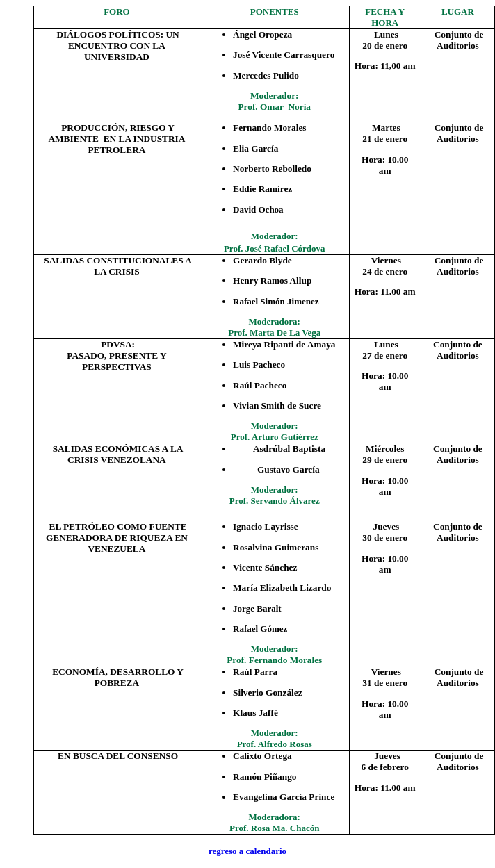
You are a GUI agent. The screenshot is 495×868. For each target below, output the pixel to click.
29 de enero (385, 460)
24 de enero (385, 271)
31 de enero (385, 683)
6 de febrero (385, 767)
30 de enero (385, 538)
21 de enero (385, 139)
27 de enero (385, 355)
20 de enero (385, 46)
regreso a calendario (247, 851)
